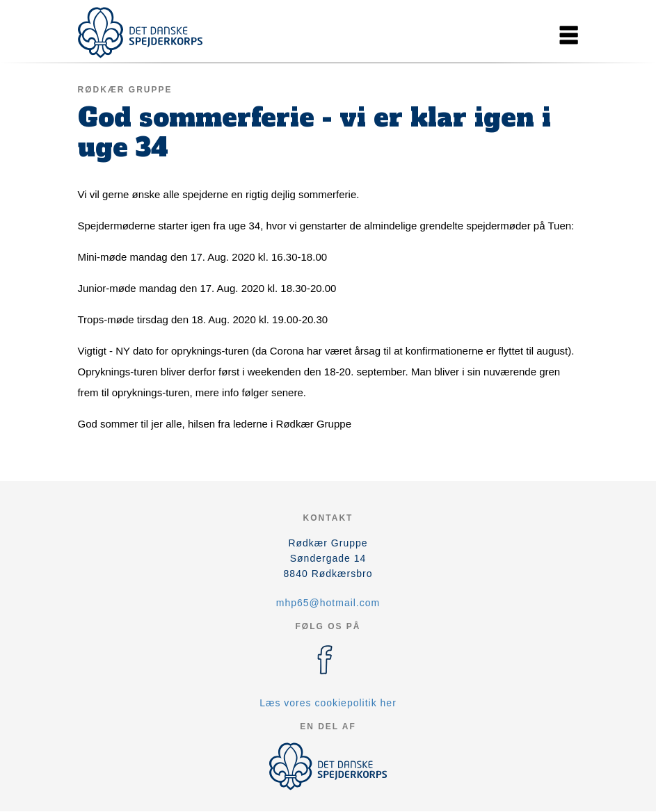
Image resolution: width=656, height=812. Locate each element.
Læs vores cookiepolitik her (328, 703)
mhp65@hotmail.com (328, 603)
